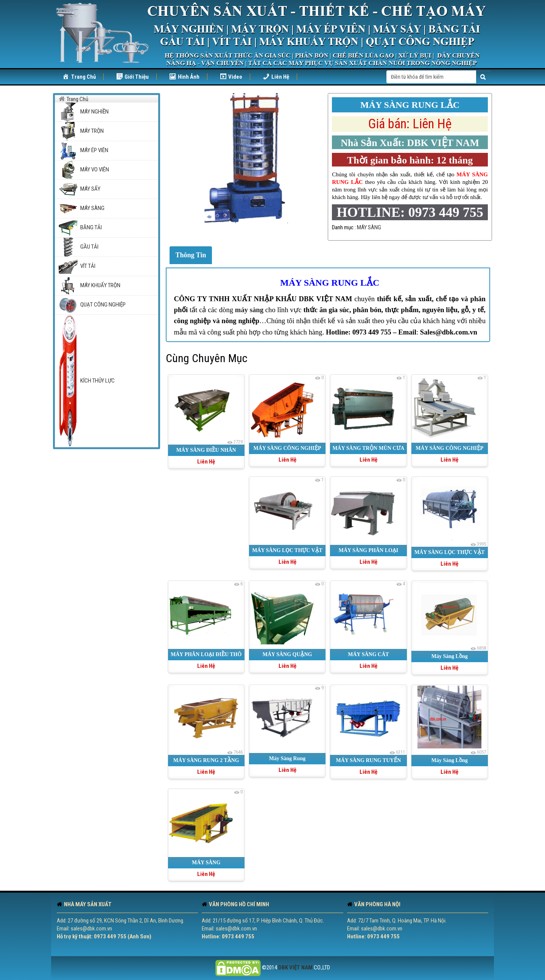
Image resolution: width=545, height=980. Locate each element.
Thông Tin (191, 255)
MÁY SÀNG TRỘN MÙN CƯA (368, 448)
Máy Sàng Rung (287, 758)
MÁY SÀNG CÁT (368, 654)
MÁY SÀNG (369, 227)
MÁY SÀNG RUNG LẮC (330, 283)
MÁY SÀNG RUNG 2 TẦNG (206, 760)
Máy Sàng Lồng (450, 656)
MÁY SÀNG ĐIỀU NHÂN (206, 450)
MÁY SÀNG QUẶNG (287, 654)
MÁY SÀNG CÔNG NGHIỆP (287, 448)
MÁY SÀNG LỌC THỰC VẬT (450, 552)
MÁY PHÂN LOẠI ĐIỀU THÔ (206, 654)
